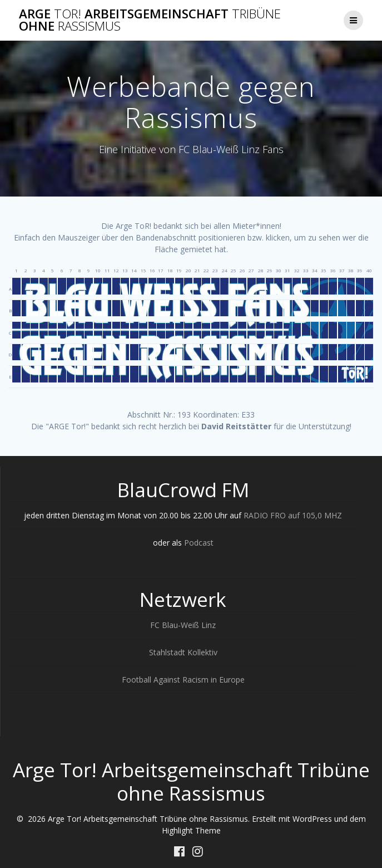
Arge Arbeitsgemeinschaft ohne (150, 20)
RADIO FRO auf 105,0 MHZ (293, 515)
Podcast (199, 543)
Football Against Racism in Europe (183, 680)
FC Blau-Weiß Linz (183, 625)
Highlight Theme (191, 830)
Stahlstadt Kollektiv (183, 652)
